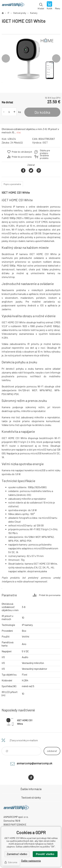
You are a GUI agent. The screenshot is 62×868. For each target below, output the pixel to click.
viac (19, 132)
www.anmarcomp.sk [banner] (13, 6)
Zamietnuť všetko (17, 854)
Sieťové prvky (20, 13)
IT (8, 13)
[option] (31, 58)
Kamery (34, 13)
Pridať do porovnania (22, 157)
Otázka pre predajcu (45, 152)
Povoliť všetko (45, 854)
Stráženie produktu (44, 157)
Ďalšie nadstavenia (31, 861)
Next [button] (56, 58)
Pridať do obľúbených (22, 152)
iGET (45, 142)
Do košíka (42, 112)
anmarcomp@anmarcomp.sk (34, 763)
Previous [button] (6, 58)
